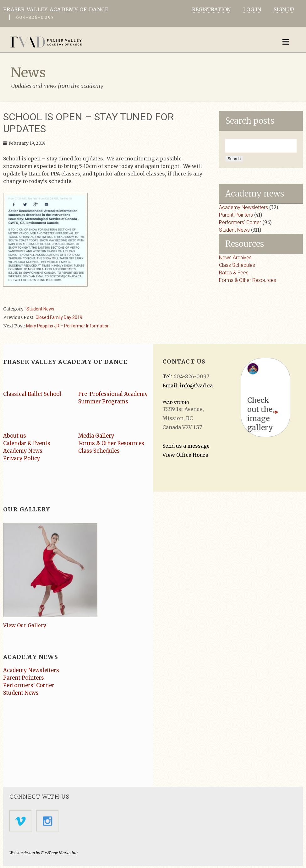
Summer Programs (104, 402)
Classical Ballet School (33, 395)
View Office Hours (185, 456)
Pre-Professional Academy (115, 395)
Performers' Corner (240, 222)
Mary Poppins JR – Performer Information (68, 327)
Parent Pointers (236, 215)
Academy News (23, 452)
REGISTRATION (211, 9)
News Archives (235, 258)
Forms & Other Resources (248, 280)
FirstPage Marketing (59, 855)
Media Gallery (97, 437)
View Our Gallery (25, 627)
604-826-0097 (35, 17)
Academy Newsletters (243, 207)
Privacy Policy (22, 459)
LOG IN (252, 9)
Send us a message (186, 447)
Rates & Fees (234, 273)
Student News (40, 310)
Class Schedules (237, 265)
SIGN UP (284, 9)
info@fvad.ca (196, 386)
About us (15, 437)
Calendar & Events (28, 444)
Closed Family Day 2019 (59, 318)
